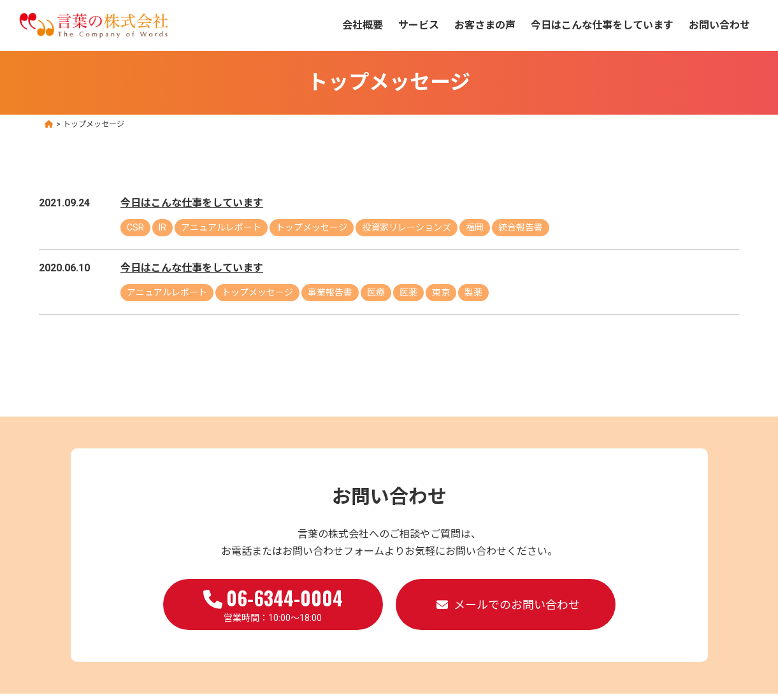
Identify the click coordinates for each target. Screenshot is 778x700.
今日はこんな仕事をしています (602, 25)
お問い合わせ (719, 25)
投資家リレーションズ (407, 227)
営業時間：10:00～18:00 (273, 603)
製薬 (473, 292)
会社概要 (363, 25)
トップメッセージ (312, 227)
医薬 (408, 292)
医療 (376, 292)
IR (162, 227)
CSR (135, 227)
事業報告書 (330, 292)
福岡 (475, 227)
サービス (419, 25)
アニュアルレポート (221, 227)
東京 (441, 292)
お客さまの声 (485, 25)
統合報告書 (521, 227)
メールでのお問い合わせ (517, 605)
